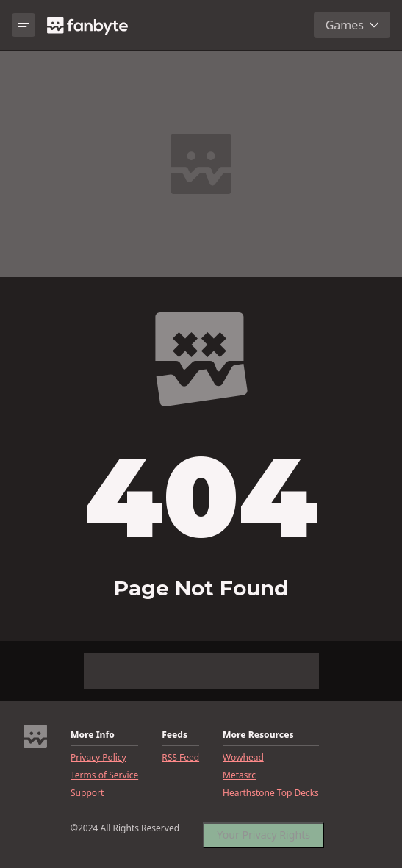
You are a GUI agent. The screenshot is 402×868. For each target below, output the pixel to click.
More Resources (258, 735)
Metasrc (239, 775)
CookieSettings (250, 833)
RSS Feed (180, 758)
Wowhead (243, 758)
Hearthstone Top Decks (271, 793)
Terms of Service (104, 775)
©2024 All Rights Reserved (125, 828)
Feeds (175, 735)
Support (87, 793)
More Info (93, 735)
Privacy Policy (98, 758)
